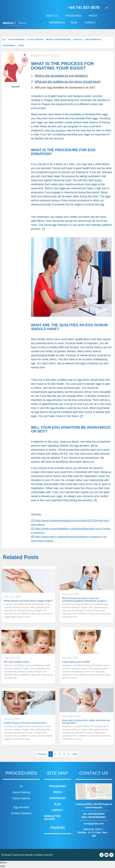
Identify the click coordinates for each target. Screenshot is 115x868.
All (4, 40)
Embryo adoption (21, 813)
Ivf (21, 786)
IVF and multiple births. (17, 662)
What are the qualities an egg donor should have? (68, 81)
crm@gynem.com (94, 824)
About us (53, 16)
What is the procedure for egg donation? (61, 76)
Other (6, 46)
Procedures (74, 16)
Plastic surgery (34, 40)
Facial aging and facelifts (76, 662)
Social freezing (21, 792)
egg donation (58, 130)
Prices (94, 16)
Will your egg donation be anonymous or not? (65, 87)
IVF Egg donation (16, 40)
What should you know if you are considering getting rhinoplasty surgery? (85, 600)
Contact (90, 23)
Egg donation (21, 807)
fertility (98, 180)
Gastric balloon (21, 798)
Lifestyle (74, 40)
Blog (75, 23)
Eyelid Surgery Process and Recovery (25, 723)
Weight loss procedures (56, 40)
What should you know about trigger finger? (28, 601)
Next (75, 754)
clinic (56, 442)
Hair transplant (89, 40)
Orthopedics (105, 40)
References (57, 23)
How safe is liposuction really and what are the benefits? (86, 722)
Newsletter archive (52, 818)
